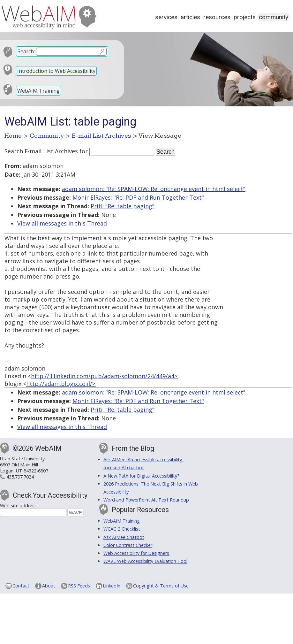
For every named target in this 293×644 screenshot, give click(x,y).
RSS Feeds (79, 586)
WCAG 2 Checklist (122, 529)
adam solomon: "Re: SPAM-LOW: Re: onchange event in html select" (154, 189)
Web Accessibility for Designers (136, 553)
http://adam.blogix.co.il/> (61, 384)
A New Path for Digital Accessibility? (141, 476)
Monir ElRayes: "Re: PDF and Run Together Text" (138, 197)
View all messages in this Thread (62, 223)
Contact (21, 586)
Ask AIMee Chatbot (124, 537)
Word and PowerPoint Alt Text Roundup (146, 500)
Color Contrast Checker (128, 545)
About (49, 586)
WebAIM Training (38, 91)
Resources (217, 17)
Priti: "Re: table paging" (123, 206)
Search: (26, 51)
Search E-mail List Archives (41, 151)
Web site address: (19, 506)
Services (166, 17)
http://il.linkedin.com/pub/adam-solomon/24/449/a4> (104, 376)
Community (274, 17)
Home (13, 136)
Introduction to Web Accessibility (56, 71)
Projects (245, 17)
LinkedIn (112, 586)
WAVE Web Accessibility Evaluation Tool (145, 561)
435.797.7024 (20, 477)
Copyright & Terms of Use (161, 586)
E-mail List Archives (102, 136)
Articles (190, 17)
